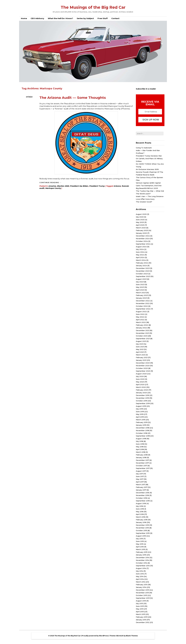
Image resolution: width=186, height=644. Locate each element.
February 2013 (142, 617)
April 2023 (140, 290)
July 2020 (140, 376)
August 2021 (141, 341)
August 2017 (141, 471)
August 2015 (141, 536)
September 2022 (143, 309)
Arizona (117, 186)
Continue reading (50, 182)
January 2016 (141, 522)
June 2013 (140, 606)
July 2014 (139, 571)
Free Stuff (103, 18)
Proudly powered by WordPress (95, 636)
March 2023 (141, 293)
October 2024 (142, 241)
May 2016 (140, 512)
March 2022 (141, 322)
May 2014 (140, 576)
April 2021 (140, 352)
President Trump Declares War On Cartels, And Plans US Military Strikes (149, 159)
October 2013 (141, 595)
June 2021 (140, 347)
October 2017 (141, 466)
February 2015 (142, 552)
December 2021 (143, 330)
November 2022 (143, 303)
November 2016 (142, 495)
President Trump (97, 186)
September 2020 (143, 371)
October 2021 (142, 336)
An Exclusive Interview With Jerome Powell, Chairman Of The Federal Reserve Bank (149, 172)
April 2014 (140, 579)
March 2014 (141, 582)
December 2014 (143, 557)
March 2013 (140, 614)
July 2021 (139, 344)
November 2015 (142, 528)
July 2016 (139, 506)
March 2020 (141, 387)
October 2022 (142, 306)
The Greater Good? (144, 202)
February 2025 (142, 230)
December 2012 (143, 622)
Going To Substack (144, 148)
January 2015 (141, 555)
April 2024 (140, 257)
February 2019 (142, 422)
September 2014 (143, 566)
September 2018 (143, 436)
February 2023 (142, 295)
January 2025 (141, 233)
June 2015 (140, 541)
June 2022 (140, 314)
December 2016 (143, 493)
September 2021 (143, 339)
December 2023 (143, 268)
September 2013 (143, 598)
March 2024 (141, 260)
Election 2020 (63, 186)
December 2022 (143, 301)
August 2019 (141, 406)
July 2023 (140, 282)
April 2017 (140, 482)
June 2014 (140, 574)
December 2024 (143, 236)
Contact (115, 18)
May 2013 (140, 609)
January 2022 (141, 328)
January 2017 (141, 490)
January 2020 (141, 393)
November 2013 (142, 593)
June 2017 (140, 476)
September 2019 (143, 403)
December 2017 (142, 460)
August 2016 (141, 503)
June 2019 (140, 412)
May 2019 (140, 414)
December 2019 (143, 395)
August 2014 (141, 568)
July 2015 (139, 539)
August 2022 (141, 311)
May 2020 (140, 382)
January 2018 (141, 457)
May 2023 (140, 287)
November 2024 (143, 239)
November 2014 (142, 560)
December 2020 (143, 363)
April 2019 (140, 417)
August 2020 (141, 374)
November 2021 (142, 333)
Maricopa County (53, 188)
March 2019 (141, 420)
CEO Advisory (37, 18)
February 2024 (142, 263)
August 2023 (141, 279)
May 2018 (140, 447)
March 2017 (140, 485)
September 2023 (143, 276)
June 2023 (140, 284)
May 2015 (140, 544)
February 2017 (142, 487)
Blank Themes (132, 636)
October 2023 (142, 274)
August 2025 (141, 214)
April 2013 (140, 612)
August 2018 (141, 439)
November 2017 (142, 463)
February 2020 (142, 390)
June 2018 (140, 444)
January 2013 (141, 620)
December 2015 (142, 525)
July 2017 (139, 474)
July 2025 (140, 217)
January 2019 (141, 425)
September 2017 (143, 468)
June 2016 (140, 509)
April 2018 (140, 449)
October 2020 (142, 368)
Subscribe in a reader (146, 89)
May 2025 (140, 222)
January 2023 (141, 298)
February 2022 (142, 325)
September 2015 (143, 533)
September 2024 (143, 244)
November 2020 (143, 366)
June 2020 (140, 379)
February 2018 (142, 455)
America (52, 186)
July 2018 (139, 441)
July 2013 (139, 603)
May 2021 (140, 349)
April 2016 (140, 514)
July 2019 (139, 409)
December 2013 (142, 590)
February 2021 (142, 357)
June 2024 (140, 252)
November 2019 (142, 398)
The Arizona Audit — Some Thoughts (73, 98)
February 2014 (142, 585)
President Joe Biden (79, 186)
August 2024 (141, 247)
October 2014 (142, 563)
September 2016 (143, 501)
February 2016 (142, 520)
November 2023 (143, 271)
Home (24, 18)
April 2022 (140, 320)
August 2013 (141, 601)
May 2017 (140, 479)
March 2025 (141, 228)
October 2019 (142, 401)
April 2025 (140, 225)
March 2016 (141, 517)
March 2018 (141, 452)
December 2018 (143, 428)
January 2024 (141, 266)
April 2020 (140, 384)
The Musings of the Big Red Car (93, 7)
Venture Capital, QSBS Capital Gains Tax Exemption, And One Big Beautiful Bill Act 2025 (149, 186)
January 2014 (141, 587)
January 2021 (141, 360)
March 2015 (140, 549)
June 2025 (140, 220)
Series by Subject (85, 18)
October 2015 (141, 530)
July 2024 (140, 249)
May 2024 (140, 255)
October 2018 (142, 433)
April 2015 (140, 547)
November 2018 (142, 430)
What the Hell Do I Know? (60, 18)
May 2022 (140, 317)
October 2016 (142, 498)
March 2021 (141, 355)
